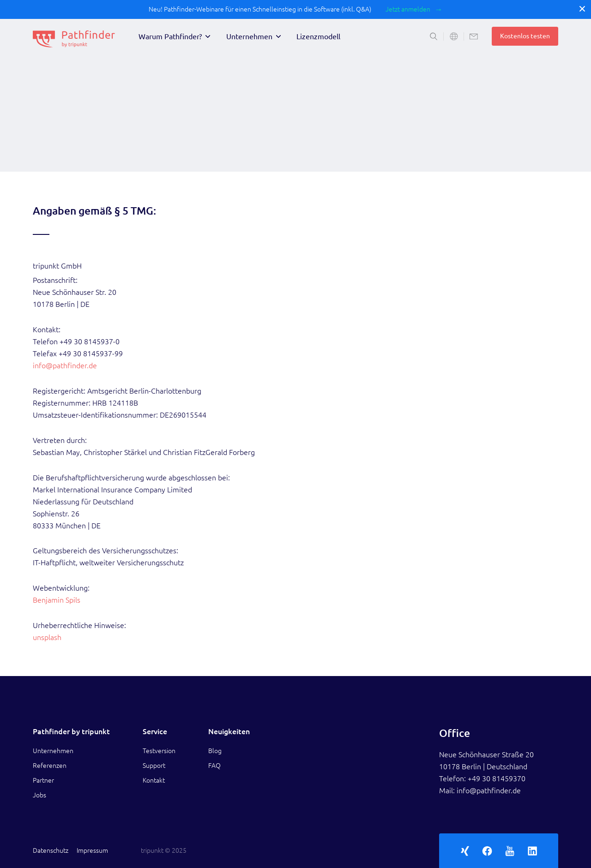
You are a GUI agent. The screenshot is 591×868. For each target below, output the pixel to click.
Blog (215, 751)
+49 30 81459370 (497, 778)
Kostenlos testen (525, 36)
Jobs (39, 795)
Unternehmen (249, 36)
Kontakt (154, 780)
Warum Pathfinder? (170, 36)
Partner (43, 780)
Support (154, 766)
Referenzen (50, 766)
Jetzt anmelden (408, 9)
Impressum (92, 850)
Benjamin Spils (57, 600)
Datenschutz (51, 850)
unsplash (47, 637)
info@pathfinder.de (65, 365)
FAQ (214, 766)
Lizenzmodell (318, 36)
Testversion (159, 751)
